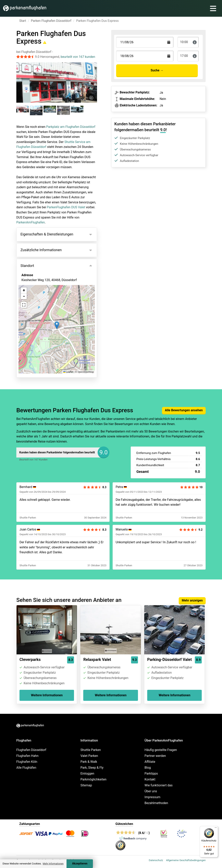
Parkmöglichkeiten (93, 779)
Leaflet (68, 372)
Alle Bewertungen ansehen (184, 410)
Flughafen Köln (27, 762)
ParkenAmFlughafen (31, 222)
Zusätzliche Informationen (41, 250)
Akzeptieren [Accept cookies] (80, 864)
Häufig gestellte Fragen (161, 750)
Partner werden (155, 756)
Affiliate (150, 762)
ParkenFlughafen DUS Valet (66, 207)
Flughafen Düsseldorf (31, 750)
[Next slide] (93, 79)
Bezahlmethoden (156, 803)
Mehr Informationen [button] (53, 864)
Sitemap (86, 785)
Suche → (157, 70)
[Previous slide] (20, 79)
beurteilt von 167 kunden (78, 57)
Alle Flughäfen (26, 768)
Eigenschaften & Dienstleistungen (47, 234)
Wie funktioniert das (158, 785)
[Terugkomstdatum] (145, 42)
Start (23, 21)
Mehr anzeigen (192, 600)
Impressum (152, 797)
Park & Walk (89, 762)
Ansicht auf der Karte (40, 301)
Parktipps (151, 773)
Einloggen (87, 773)
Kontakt (150, 779)
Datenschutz (156, 860)
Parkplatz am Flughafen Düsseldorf (71, 127)
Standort (27, 266)
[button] (57, 325)
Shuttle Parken (91, 750)
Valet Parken (89, 756)
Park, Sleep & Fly (92, 768)
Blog (148, 768)
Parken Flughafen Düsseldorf (51, 21)
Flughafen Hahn (27, 756)
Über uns (151, 791)
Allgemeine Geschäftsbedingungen (186, 860)
